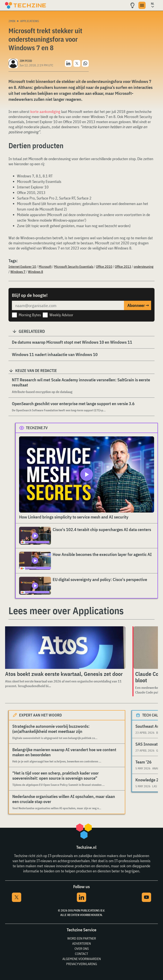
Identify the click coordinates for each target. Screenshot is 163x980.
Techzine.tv (37, 428)
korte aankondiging (45, 112)
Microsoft (45, 266)
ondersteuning (144, 266)
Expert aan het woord (40, 715)
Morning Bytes (30, 315)
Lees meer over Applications (66, 611)
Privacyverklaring (82, 964)
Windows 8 (36, 272)
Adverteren (81, 943)
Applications (30, 21)
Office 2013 (123, 266)
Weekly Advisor (61, 315)
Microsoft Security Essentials (74, 266)
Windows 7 (18, 272)
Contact (81, 954)
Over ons (82, 949)
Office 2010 (104, 266)
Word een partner (82, 938)
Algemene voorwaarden (82, 959)
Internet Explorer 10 (22, 266)
